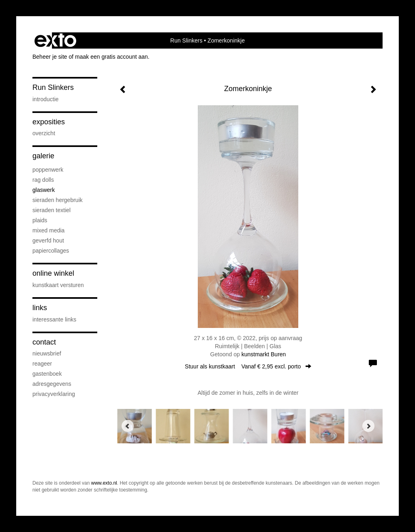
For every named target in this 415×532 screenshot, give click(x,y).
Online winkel (53, 273)
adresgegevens (52, 384)
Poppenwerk (48, 170)
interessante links (54, 319)
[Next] (368, 426)
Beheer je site (50, 57)
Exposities (49, 122)
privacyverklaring (54, 394)
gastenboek (47, 374)
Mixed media (48, 230)
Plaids (40, 220)
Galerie (43, 156)
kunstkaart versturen (58, 285)
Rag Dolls (43, 180)
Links (40, 308)
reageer (42, 364)
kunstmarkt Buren (264, 354)
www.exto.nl (104, 483)
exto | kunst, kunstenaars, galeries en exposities (55, 40)
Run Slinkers (186, 40)
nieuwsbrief (47, 353)
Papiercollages (51, 251)
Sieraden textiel (51, 210)
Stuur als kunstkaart (248, 366)
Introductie (46, 99)
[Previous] (128, 426)
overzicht (44, 133)
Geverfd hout (48, 240)
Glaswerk (44, 190)
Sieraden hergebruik (58, 200)
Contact (44, 342)
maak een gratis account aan (111, 57)
